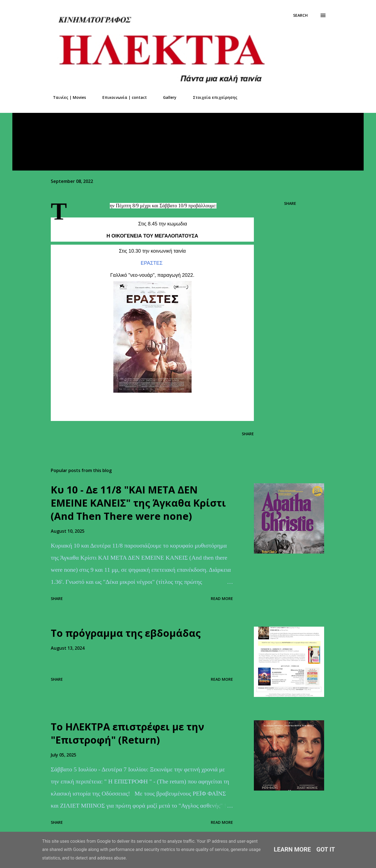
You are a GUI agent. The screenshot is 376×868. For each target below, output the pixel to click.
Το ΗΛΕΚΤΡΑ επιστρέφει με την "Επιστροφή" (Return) (127, 733)
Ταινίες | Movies (66, 97)
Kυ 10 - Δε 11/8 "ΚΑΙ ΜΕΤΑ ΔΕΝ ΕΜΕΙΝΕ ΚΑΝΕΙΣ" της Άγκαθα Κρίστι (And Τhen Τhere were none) (138, 503)
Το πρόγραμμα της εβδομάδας (126, 633)
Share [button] (290, 203)
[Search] (300, 15)
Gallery (166, 97)
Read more (222, 598)
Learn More (292, 849)
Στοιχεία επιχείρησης (212, 97)
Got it (326, 849)
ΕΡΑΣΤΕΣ (152, 263)
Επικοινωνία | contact (121, 97)
